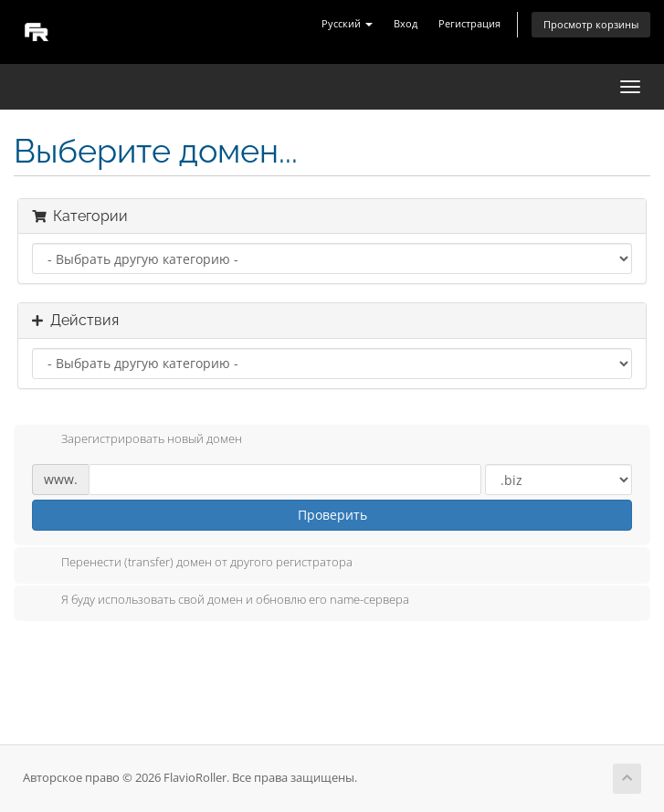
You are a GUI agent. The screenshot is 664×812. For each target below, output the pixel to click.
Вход (406, 23)
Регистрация (469, 23)
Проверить (332, 515)
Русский (347, 23)
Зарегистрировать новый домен (137, 440)
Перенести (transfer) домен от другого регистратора (192, 564)
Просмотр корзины (591, 24)
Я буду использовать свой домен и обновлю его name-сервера (221, 601)
